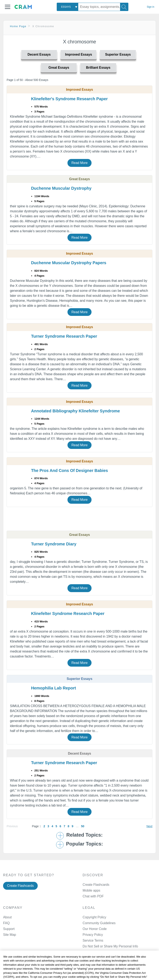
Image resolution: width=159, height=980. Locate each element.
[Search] (124, 7)
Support (9, 929)
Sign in (151, 7)
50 (83, 826)
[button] (8, 7)
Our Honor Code (95, 929)
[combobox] (67, 7)
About (7, 917)
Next (149, 826)
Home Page (18, 26)
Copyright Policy (94, 917)
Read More (79, 163)
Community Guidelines (99, 923)
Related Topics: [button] (84, 835)
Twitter (97, 978)
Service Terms (93, 940)
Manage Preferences (98, 946)
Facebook (99, 967)
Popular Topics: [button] (84, 844)
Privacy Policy (93, 935)
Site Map (10, 935)
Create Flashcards (20, 886)
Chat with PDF (93, 896)
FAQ (6, 923)
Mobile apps (91, 890)
